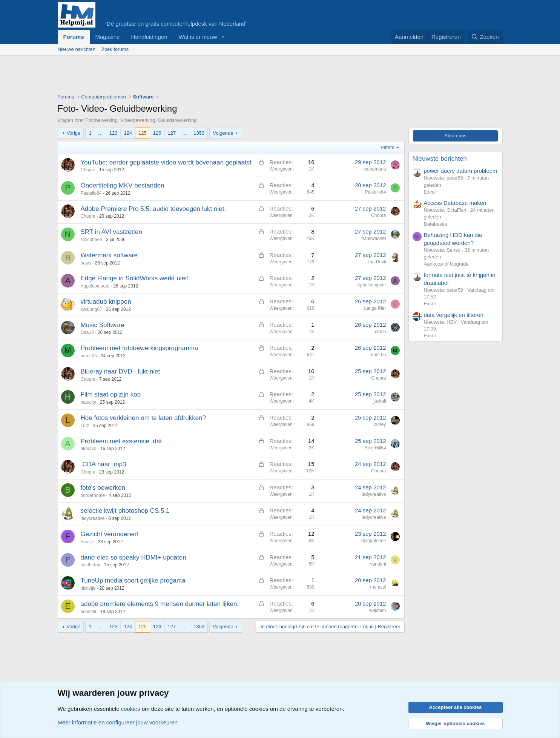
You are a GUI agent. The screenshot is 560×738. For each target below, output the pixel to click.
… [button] (100, 133)
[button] (223, 37)
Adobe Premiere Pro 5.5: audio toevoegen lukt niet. (153, 209)
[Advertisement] (195, 76)
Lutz (85, 426)
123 (114, 133)
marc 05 (89, 356)
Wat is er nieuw (198, 37)
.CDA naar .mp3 (104, 464)
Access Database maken (455, 203)
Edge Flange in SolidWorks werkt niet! (135, 278)
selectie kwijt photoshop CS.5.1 (125, 511)
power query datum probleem (461, 171)
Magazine (108, 37)
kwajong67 (91, 309)
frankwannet (374, 238)
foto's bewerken (103, 488)
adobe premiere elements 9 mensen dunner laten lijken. (160, 604)
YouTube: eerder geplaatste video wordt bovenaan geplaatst (166, 162)
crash (380, 332)
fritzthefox (91, 565)
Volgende (223, 133)
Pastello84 (91, 193)
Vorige (73, 133)
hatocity (88, 402)
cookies (131, 709)
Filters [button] (388, 147)
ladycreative (374, 494)
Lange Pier (375, 308)
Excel (430, 192)
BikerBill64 (375, 448)
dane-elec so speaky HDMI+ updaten (133, 557)
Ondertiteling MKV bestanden (123, 185)
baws (86, 263)
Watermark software (109, 255)
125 (143, 133)
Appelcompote (95, 286)
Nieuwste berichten (440, 159)
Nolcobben (91, 240)
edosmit (89, 612)
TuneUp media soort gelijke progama (133, 580)
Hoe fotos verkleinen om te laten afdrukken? (143, 418)
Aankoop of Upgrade (446, 264)
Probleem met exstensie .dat (121, 441)
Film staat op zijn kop (111, 394)
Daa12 (87, 332)
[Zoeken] (485, 37)
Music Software (103, 325)
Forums (74, 37)
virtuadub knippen (106, 302)
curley (380, 424)
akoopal (89, 449)
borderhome (93, 495)
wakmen (378, 610)
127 (172, 133)
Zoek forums (115, 49)
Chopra (88, 170)
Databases (436, 224)
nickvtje (88, 588)
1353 (199, 133)
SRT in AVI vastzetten (111, 232)
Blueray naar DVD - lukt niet (120, 371)
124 (128, 133)
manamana (374, 169)
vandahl (378, 564)
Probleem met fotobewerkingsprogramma (140, 348)
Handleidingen (149, 37)
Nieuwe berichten (77, 49)
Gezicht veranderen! (110, 534)
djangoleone (374, 541)
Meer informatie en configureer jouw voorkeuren (118, 722)
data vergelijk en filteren (454, 315)
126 (157, 133)
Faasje (87, 542)
